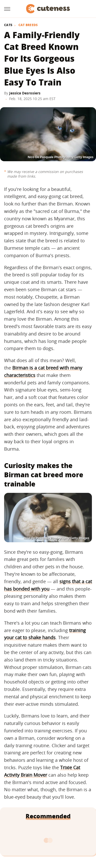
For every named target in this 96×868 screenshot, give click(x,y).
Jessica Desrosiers (25, 93)
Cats (8, 25)
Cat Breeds (28, 25)
